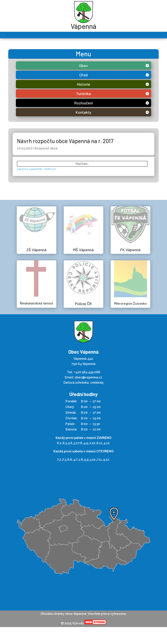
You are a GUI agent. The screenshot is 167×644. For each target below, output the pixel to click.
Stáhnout (50, 169)
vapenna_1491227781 (30, 169)
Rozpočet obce (46, 148)
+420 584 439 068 (87, 372)
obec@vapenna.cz (88, 377)
